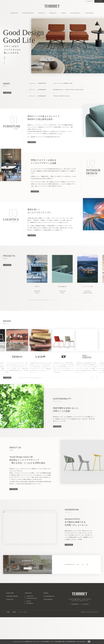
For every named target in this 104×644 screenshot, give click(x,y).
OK (89, 642)
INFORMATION (42, 83)
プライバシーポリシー (23, 612)
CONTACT (100, 1)
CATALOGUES (89, 13)
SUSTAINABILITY (76, 13)
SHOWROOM (90, 1)
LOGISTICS (41, 13)
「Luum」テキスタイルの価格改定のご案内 (63, 83)
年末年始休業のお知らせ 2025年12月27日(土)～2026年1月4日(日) (68, 90)
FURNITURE (14, 13)
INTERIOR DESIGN (28, 13)
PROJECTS (53, 13)
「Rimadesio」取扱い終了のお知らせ (61, 96)
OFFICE (29, 601)
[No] (102, 642)
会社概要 (8, 612)
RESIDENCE (30, 603)
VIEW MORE (8, 93)
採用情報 (14, 612)
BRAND (64, 13)
